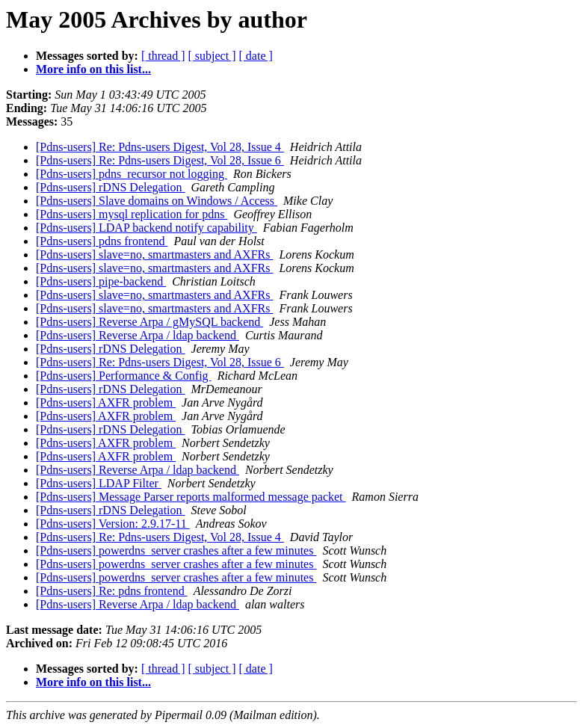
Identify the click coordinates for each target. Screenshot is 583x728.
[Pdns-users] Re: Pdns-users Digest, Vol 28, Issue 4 (160, 147)
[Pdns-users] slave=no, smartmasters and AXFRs (154, 255)
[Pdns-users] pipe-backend (101, 281)
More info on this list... (93, 69)
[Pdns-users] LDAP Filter (99, 483)
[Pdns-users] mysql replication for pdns (132, 214)
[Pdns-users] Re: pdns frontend (112, 591)
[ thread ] (163, 56)
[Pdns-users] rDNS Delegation (111, 187)
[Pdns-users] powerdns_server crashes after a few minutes (176, 550)
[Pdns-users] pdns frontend (102, 241)
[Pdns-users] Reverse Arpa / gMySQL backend (149, 322)
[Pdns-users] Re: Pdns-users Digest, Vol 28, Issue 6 (160, 160)
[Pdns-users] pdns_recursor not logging (132, 174)
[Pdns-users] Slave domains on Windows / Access (157, 201)
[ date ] (256, 56)
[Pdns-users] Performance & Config (124, 376)
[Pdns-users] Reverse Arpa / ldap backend (138, 335)
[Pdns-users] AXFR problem (106, 402)
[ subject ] (212, 56)
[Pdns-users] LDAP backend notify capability (146, 228)
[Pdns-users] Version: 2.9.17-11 (113, 524)
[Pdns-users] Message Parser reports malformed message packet (191, 497)
